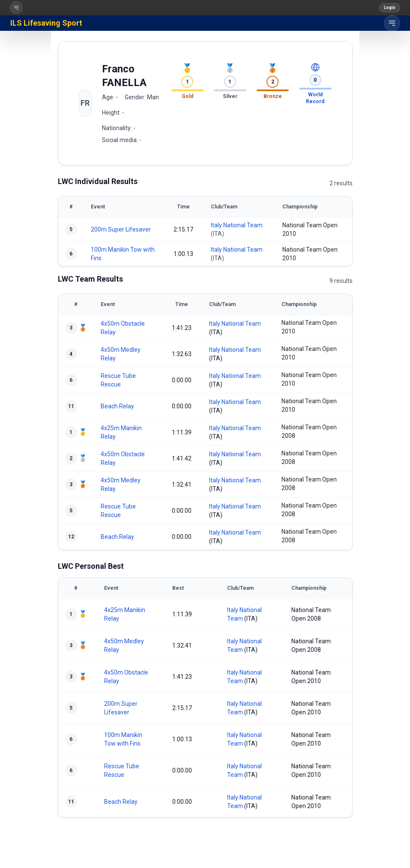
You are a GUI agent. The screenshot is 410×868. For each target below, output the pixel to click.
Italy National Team (237, 225)
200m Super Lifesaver (121, 229)
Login (390, 7)
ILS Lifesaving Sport (46, 23)
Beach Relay (117, 406)
